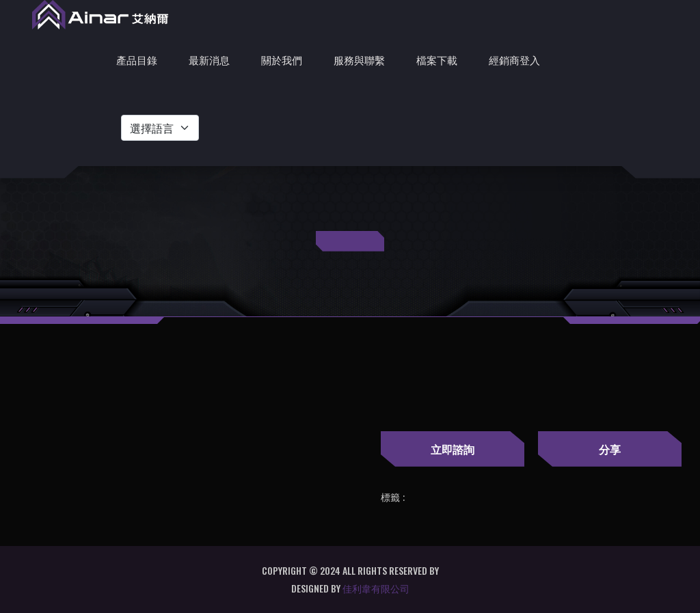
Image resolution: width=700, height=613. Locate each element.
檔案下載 (437, 59)
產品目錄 (137, 59)
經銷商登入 (514, 59)
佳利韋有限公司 (376, 588)
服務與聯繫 (359, 59)
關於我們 (282, 59)
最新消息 (209, 59)
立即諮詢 (453, 449)
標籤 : (393, 498)
